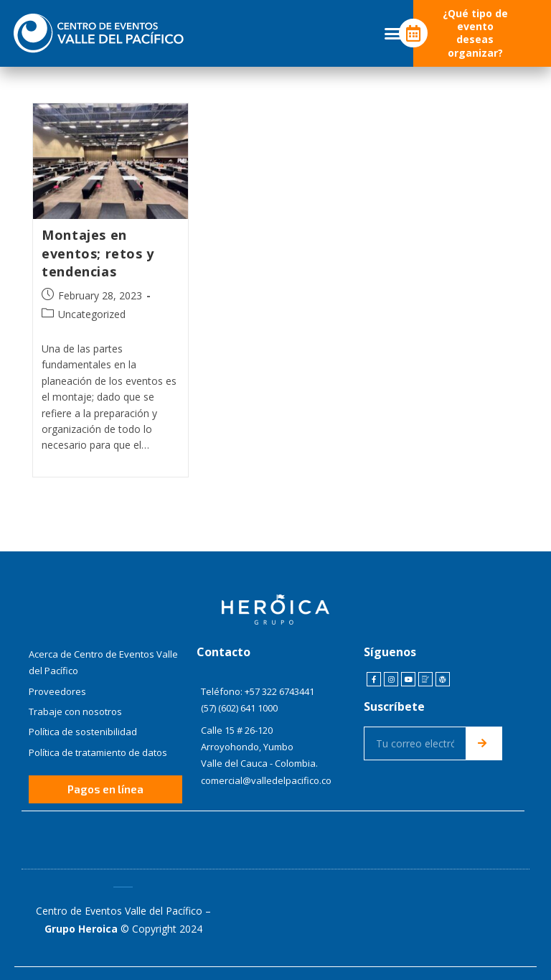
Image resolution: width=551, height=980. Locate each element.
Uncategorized (92, 314)
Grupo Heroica (81, 928)
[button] (393, 34)
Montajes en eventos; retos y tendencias (98, 253)
